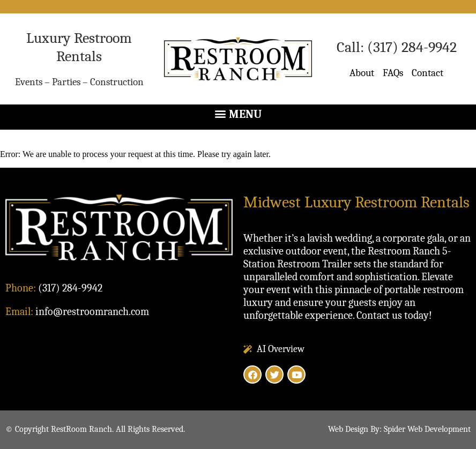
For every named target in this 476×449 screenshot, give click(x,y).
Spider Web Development (427, 429)
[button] (238, 114)
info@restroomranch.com (92, 312)
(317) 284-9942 (412, 47)
